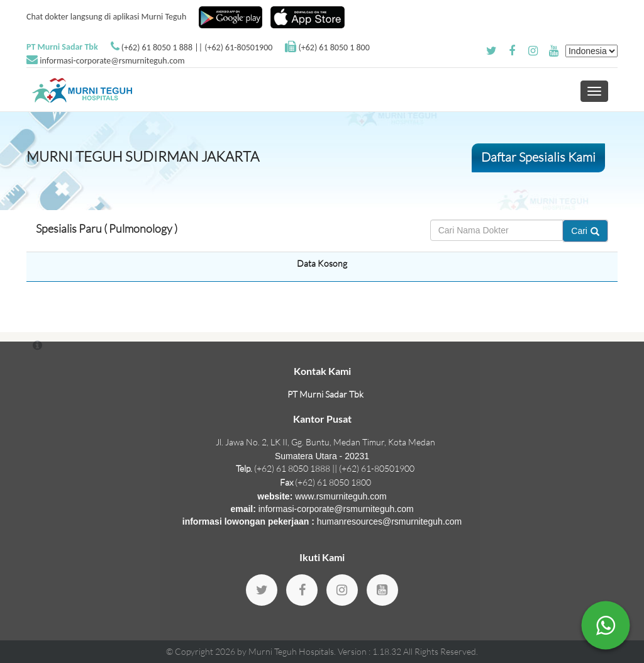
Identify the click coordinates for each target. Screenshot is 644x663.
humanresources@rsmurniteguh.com (390, 521)
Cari (585, 231)
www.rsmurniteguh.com (341, 496)
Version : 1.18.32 (370, 651)
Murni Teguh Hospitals (291, 651)
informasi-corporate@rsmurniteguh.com (112, 61)
